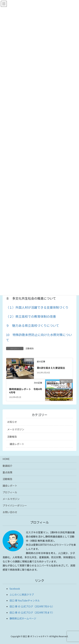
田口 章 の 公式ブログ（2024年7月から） (32, 606)
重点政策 (7, 472)
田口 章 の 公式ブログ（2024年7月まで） (32, 612)
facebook (15, 589)
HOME (6, 459)
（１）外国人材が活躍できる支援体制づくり (37, 307)
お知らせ (12, 422)
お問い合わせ (10, 512)
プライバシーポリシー (15, 505)
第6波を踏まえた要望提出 (51, 368)
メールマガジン (16, 429)
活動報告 (30, 348)
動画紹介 (7, 466)
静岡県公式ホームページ (23, 618)
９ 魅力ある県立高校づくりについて (33, 325)
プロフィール (10, 492)
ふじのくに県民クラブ (22, 595)
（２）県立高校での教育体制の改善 (31, 316)
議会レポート (17, 444)
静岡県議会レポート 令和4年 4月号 (27, 391)
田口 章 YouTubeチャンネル (25, 600)
